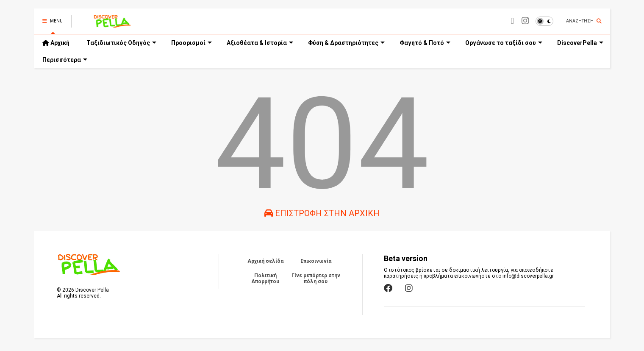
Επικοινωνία (316, 261)
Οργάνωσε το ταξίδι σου (504, 43)
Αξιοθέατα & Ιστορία (260, 43)
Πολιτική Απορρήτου (265, 279)
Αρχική (56, 43)
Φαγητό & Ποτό (425, 43)
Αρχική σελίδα (265, 261)
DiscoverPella (580, 43)
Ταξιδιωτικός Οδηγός (121, 43)
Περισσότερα (65, 60)
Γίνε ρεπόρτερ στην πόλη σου (316, 279)
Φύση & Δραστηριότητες (346, 43)
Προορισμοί (192, 43)
